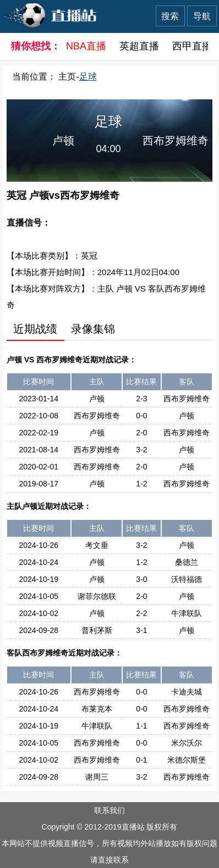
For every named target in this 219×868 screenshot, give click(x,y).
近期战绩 (35, 329)
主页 (67, 77)
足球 (88, 77)
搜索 (170, 16)
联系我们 (109, 810)
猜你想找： (32, 46)
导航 (202, 16)
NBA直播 (86, 46)
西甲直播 (192, 46)
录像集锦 (93, 329)
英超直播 (139, 46)
